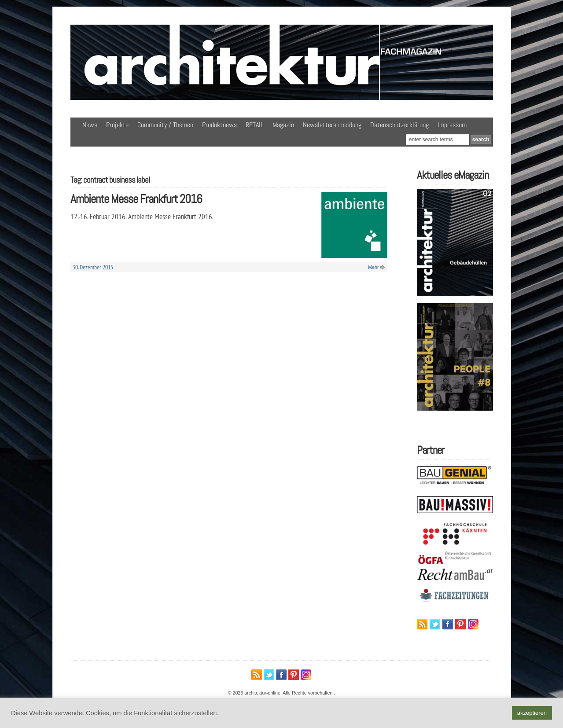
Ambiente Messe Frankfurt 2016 (136, 199)
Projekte (117, 125)
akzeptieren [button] (532, 713)
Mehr (373, 267)
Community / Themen (165, 125)
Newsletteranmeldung (332, 125)
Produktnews (219, 125)
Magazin (283, 125)
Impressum (452, 125)
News (90, 125)
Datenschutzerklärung (399, 125)
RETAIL (255, 125)
